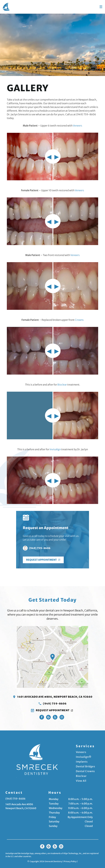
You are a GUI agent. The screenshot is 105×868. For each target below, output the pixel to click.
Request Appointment (44, 560)
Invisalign (55, 449)
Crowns (79, 320)
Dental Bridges (86, 766)
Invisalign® (84, 757)
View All (81, 781)
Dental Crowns (85, 771)
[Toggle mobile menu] (101, 7)
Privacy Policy (70, 861)
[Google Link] (49, 846)
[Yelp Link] (55, 717)
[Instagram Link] (62, 717)
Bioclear (62, 385)
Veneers (78, 126)
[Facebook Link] (42, 717)
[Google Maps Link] (48, 717)
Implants (82, 761)
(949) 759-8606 (37, 548)
